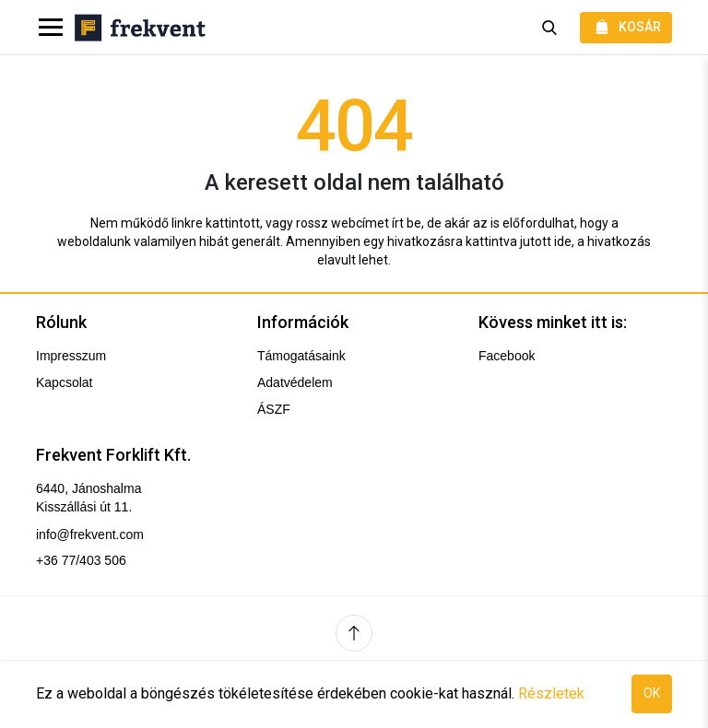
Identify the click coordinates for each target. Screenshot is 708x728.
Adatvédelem (295, 382)
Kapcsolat (64, 382)
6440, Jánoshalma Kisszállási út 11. (88, 498)
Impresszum (71, 356)
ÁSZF (274, 409)
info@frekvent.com (90, 534)
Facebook (507, 356)
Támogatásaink (301, 356)
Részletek (551, 693)
